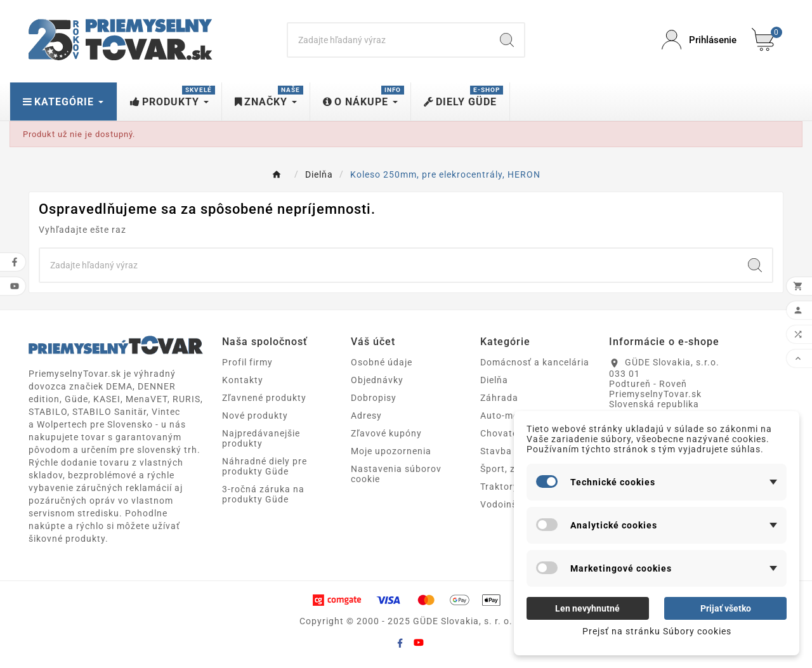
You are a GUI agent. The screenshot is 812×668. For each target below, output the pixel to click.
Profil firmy (247, 362)
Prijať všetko (726, 608)
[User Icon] (699, 40)
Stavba (496, 451)
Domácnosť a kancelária (535, 362)
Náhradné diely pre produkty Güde (265, 466)
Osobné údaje (382, 362)
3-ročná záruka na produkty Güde (263, 494)
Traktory (499, 487)
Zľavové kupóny (386, 433)
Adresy (366, 416)
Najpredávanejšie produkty (261, 438)
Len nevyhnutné (587, 608)
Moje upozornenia (391, 451)
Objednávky (377, 380)
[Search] (389, 40)
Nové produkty (255, 416)
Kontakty (243, 380)
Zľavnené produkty (264, 398)
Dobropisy (374, 398)
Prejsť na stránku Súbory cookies (657, 631)
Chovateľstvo (510, 433)
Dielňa (494, 380)
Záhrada (499, 398)
